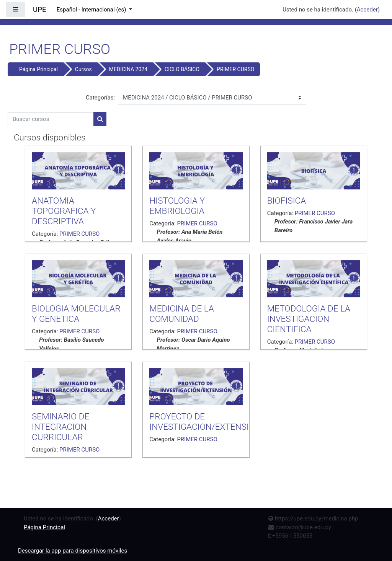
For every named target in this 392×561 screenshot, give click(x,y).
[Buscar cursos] (51, 119)
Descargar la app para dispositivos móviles (73, 551)
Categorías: (100, 98)
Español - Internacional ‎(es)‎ (92, 10)
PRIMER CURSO (235, 69)
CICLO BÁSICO (182, 69)
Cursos (83, 69)
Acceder (367, 10)
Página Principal (38, 69)
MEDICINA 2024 (128, 69)
